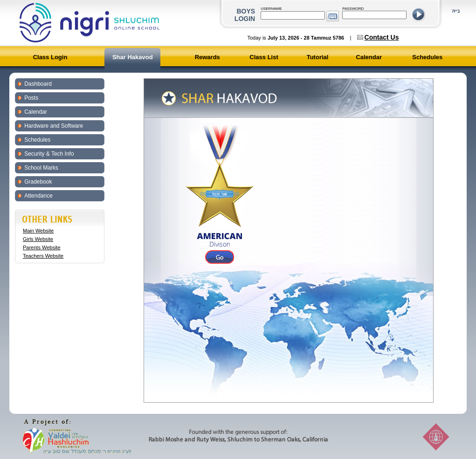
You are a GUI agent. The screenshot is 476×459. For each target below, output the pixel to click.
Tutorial (318, 57)
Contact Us (382, 37)
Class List (264, 57)
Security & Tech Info (49, 154)
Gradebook (38, 182)
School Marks (41, 168)
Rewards (207, 57)
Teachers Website (43, 256)
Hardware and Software (54, 126)
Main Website (38, 231)
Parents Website (42, 247)
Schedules (427, 57)
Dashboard (38, 84)
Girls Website (38, 239)
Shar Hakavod (133, 57)
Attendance (38, 196)
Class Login (50, 57)
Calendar (369, 57)
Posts (31, 98)
